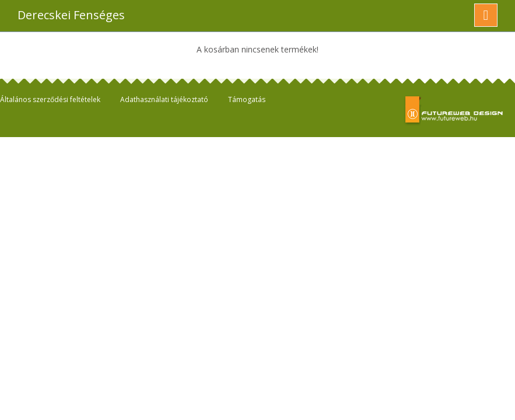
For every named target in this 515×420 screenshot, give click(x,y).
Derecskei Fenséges (71, 15)
